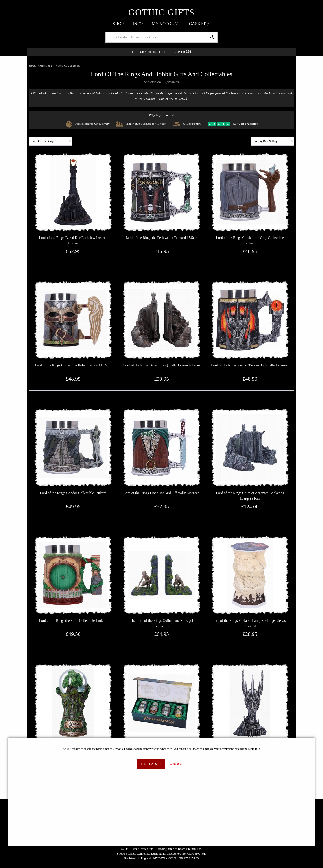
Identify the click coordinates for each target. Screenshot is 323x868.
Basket (200, 24)
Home (33, 66)
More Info (176, 764)
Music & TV (47, 66)
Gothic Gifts (161, 12)
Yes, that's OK (151, 764)
